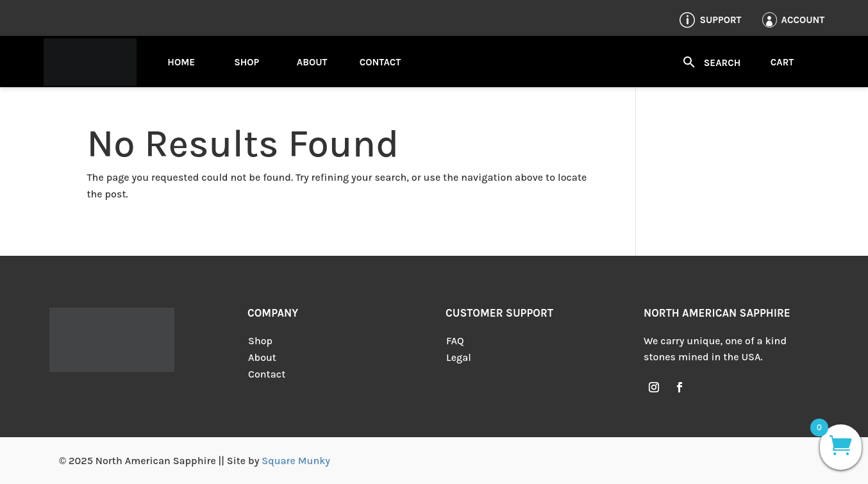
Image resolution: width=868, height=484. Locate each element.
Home (181, 62)
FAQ (455, 341)
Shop (246, 62)
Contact (380, 62)
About (312, 62)
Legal (459, 357)
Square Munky (296, 461)
